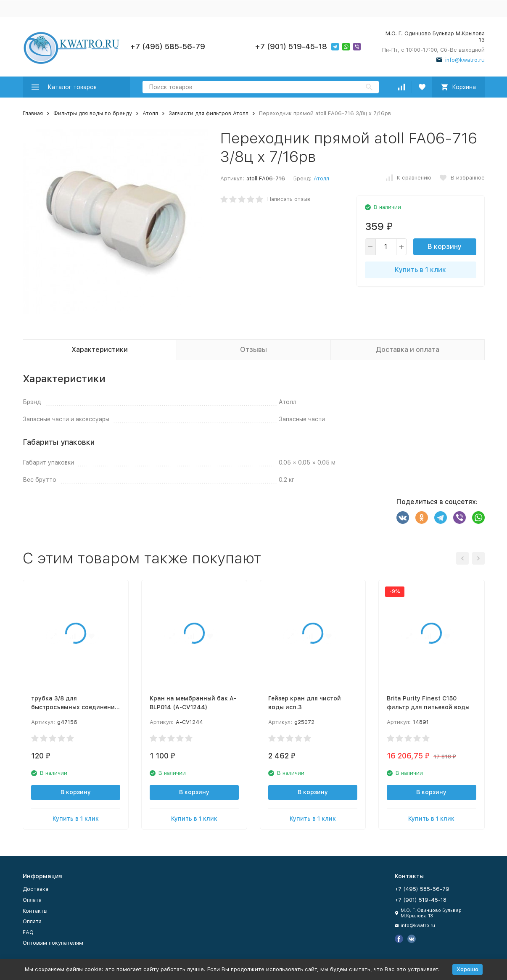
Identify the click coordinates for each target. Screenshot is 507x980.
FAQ (28, 932)
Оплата (32, 900)
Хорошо (467, 969)
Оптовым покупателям (53, 943)
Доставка (36, 889)
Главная (33, 113)
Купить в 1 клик (420, 270)
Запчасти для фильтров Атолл (209, 113)
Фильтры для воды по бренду (93, 113)
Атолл (150, 113)
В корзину (445, 247)
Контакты (35, 911)
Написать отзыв (289, 199)
